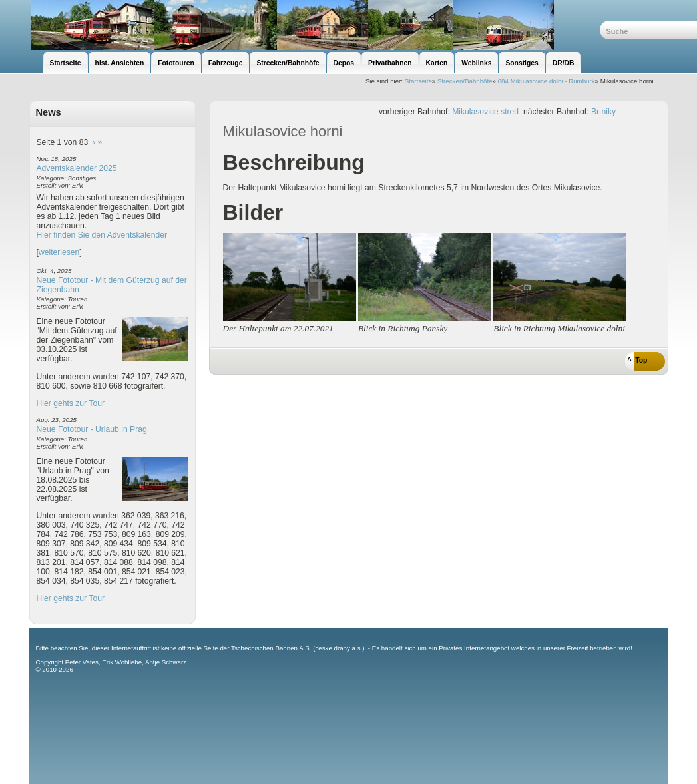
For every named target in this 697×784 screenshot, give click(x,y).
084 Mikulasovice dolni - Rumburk (547, 81)
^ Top (638, 360)
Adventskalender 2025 (77, 168)
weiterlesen (59, 252)
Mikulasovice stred (485, 112)
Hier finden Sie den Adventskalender (102, 235)
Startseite (418, 81)
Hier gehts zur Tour (71, 403)
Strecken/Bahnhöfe (465, 81)
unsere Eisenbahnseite (315, 25)
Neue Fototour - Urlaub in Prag (92, 429)
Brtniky (603, 112)
